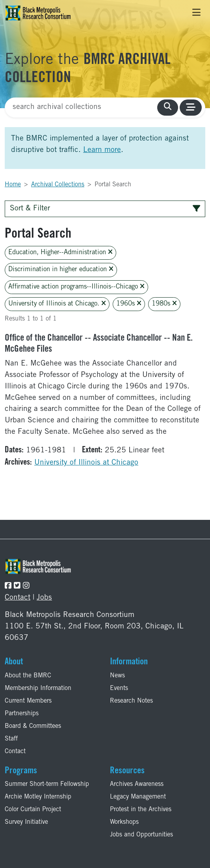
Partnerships (22, 714)
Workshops (124, 822)
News (117, 676)
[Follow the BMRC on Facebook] (8, 586)
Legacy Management (138, 797)
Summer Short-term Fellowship (47, 784)
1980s (164, 304)
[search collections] (168, 108)
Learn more (102, 150)
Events (119, 688)
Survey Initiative (26, 822)
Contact (18, 598)
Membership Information (38, 688)
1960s (129, 304)
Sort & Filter (105, 209)
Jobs (44, 598)
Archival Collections (58, 185)
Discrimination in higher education (61, 269)
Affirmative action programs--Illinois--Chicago (76, 287)
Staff (11, 739)
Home (13, 185)
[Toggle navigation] (196, 13)
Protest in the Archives (141, 810)
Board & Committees (33, 726)
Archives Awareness (137, 784)
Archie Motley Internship (38, 797)
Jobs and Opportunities (141, 835)
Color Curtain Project (33, 810)
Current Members (28, 701)
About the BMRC (28, 676)
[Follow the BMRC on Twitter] (17, 586)
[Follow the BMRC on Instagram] (26, 586)
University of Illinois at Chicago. (57, 304)
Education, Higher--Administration (60, 252)
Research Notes (131, 701)
